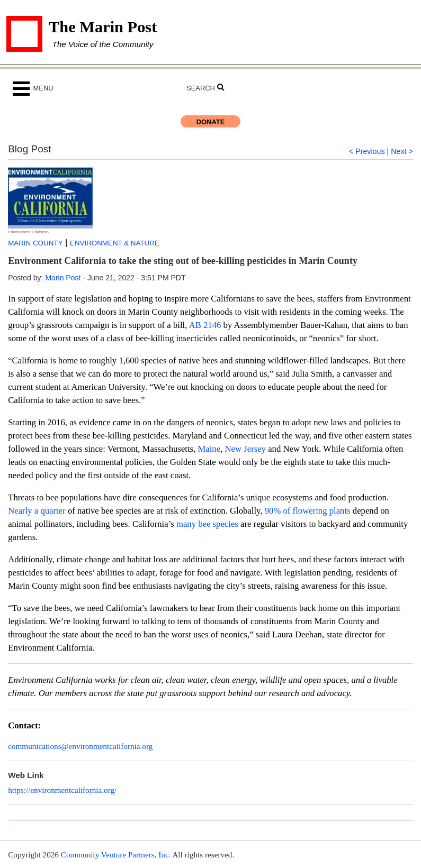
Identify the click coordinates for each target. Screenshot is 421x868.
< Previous (367, 151)
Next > (402, 151)
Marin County (35, 243)
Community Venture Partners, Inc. (116, 855)
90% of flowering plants (308, 511)
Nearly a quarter (37, 511)
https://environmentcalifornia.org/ (62, 790)
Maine (208, 449)
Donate (211, 122)
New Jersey (245, 449)
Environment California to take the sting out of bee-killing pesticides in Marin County (183, 261)
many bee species (206, 524)
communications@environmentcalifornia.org (80, 746)
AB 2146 (205, 325)
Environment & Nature (115, 243)
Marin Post (63, 278)
